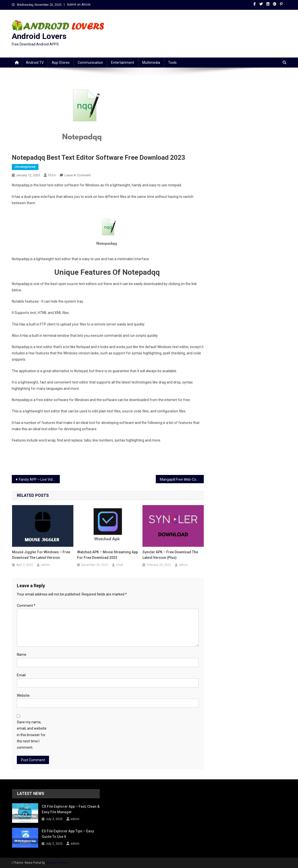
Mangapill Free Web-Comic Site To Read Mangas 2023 (182, 479)
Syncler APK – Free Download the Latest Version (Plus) (170, 555)
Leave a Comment (78, 175)
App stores (61, 63)
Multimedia (151, 63)
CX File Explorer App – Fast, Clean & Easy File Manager (71, 809)
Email (21, 675)
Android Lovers (39, 36)
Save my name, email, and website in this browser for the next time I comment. (32, 735)
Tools (172, 63)
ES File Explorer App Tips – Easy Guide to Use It (68, 834)
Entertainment (123, 63)
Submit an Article (79, 5)
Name (22, 655)
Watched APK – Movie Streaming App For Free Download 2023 (108, 555)
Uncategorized (25, 167)
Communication (90, 63)
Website (23, 695)
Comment (26, 606)
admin (45, 565)
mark (52, 175)
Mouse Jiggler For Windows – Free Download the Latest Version (41, 555)
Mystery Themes (57, 863)
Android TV (35, 63)
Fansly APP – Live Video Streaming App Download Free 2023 (39, 479)
